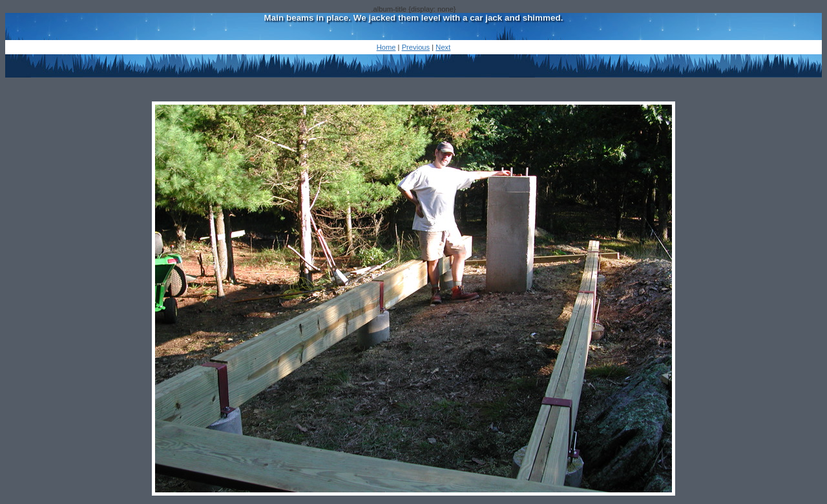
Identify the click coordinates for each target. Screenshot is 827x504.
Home (386, 47)
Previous (416, 47)
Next (443, 47)
